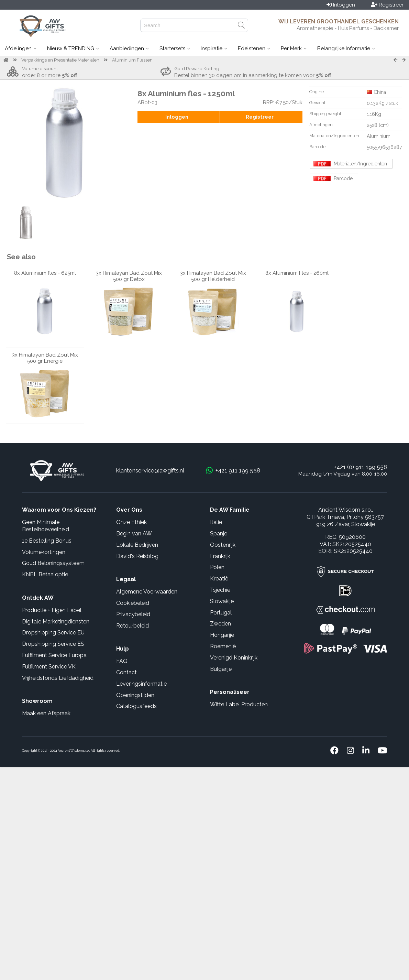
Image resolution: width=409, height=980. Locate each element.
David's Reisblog (137, 556)
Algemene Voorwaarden (147, 592)
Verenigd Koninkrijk (234, 658)
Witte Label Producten (239, 704)
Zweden (220, 624)
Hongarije (222, 635)
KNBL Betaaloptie (45, 574)
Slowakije (222, 601)
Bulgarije (221, 669)
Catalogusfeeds (136, 706)
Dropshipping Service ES (53, 644)
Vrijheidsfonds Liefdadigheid (58, 678)
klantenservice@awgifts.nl (150, 470)
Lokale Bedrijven (137, 545)
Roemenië (223, 646)
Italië (216, 522)
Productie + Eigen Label (52, 610)
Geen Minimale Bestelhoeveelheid (46, 526)
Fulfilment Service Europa (54, 655)
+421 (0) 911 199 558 (361, 467)
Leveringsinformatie (141, 684)
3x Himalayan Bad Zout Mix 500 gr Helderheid (213, 276)
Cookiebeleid (133, 603)
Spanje (219, 533)
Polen (217, 567)
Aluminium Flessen (132, 60)
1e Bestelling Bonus (47, 541)
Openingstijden (135, 695)
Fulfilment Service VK (49, 667)
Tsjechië (220, 590)
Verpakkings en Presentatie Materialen (60, 60)
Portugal (221, 613)
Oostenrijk (223, 545)
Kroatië (219, 579)
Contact (126, 672)
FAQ (122, 661)
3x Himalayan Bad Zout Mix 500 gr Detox (129, 276)
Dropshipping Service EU (53, 633)
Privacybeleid (133, 614)
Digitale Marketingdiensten (56, 622)
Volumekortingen (44, 552)
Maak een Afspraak (46, 713)
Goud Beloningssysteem (53, 563)
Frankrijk (220, 556)
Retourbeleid (132, 626)
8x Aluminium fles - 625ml (45, 273)
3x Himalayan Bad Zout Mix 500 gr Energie (45, 358)
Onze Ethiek (131, 522)
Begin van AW (134, 533)
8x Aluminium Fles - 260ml (297, 273)
